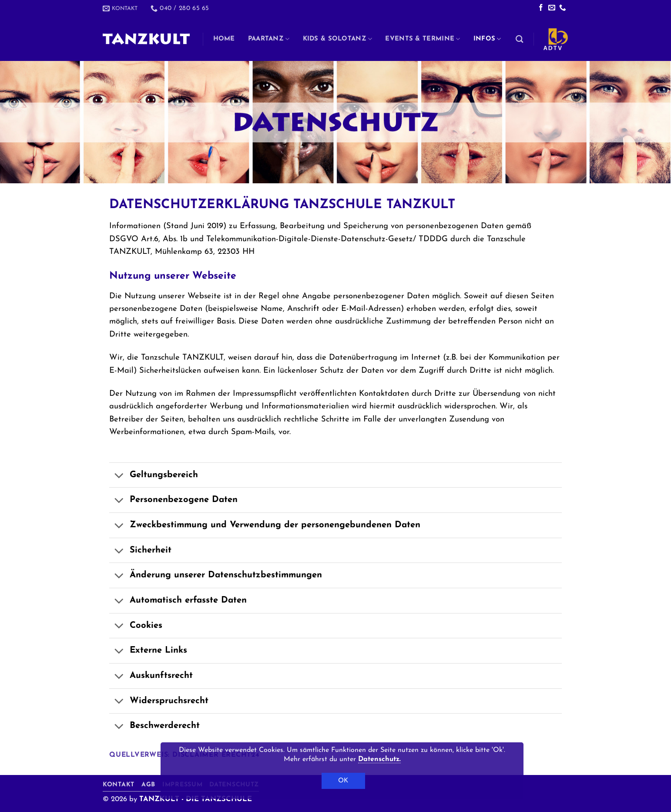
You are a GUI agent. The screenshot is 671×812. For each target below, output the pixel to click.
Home (224, 39)
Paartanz (269, 39)
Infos (487, 39)
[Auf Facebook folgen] (541, 8)
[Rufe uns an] (563, 8)
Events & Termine (423, 39)
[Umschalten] (119, 476)
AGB (148, 785)
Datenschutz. (379, 759)
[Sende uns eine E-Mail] (552, 8)
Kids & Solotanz (338, 39)
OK (343, 781)
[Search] (520, 39)
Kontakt (119, 785)
